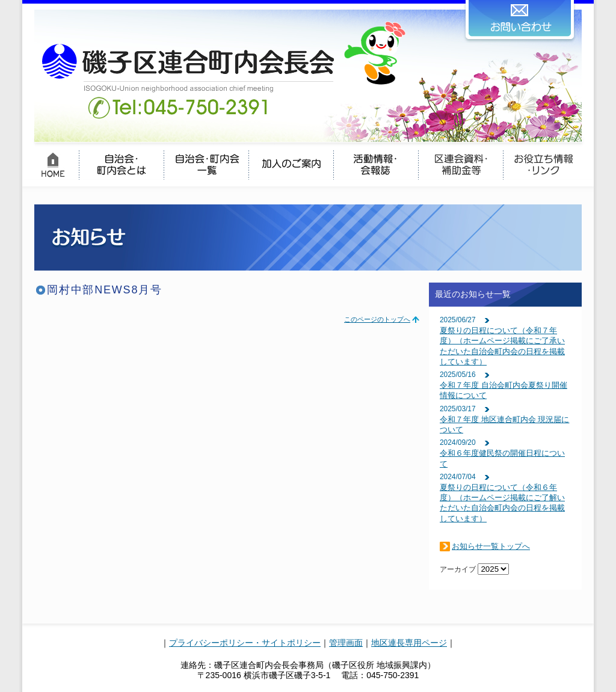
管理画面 (346, 643)
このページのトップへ (377, 319)
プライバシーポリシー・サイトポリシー (245, 643)
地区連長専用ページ (409, 643)
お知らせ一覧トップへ (491, 546)
